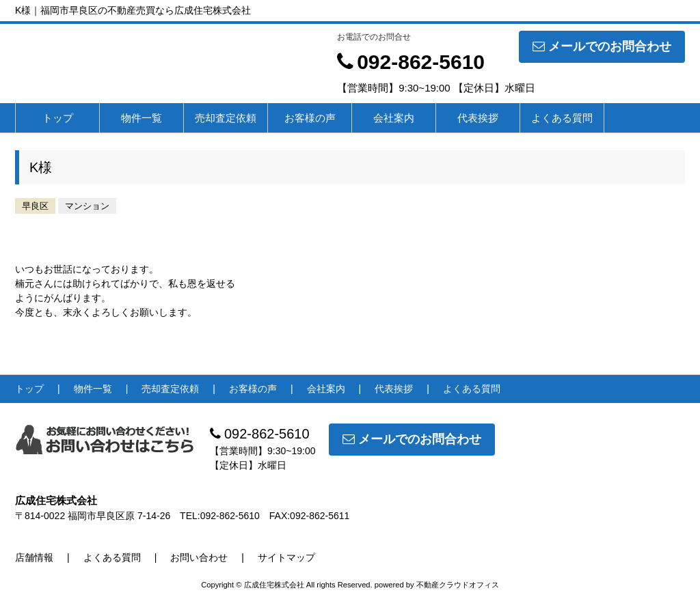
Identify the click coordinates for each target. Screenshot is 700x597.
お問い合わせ (199, 557)
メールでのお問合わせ (602, 46)
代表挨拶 (478, 118)
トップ (58, 118)
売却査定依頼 (226, 118)
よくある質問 (562, 118)
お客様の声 (310, 118)
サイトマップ (286, 557)
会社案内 (394, 118)
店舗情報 (34, 557)
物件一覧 (142, 118)
